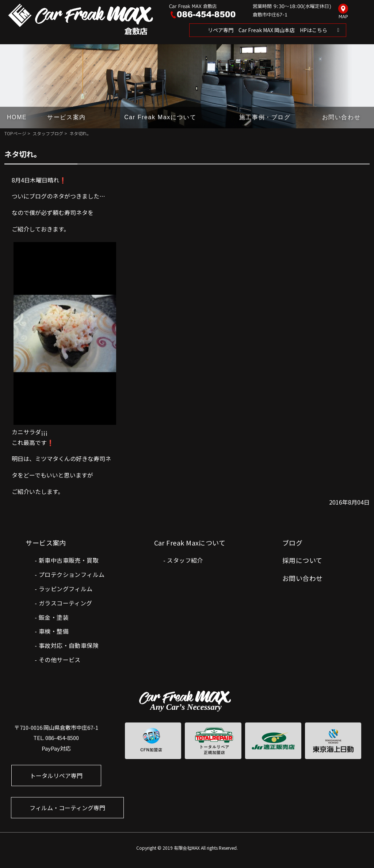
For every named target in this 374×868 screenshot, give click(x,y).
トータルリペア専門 (56, 775)
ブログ (292, 543)
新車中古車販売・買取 (69, 560)
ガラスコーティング (66, 603)
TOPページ (15, 133)
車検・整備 (54, 631)
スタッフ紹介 (185, 560)
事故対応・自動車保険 (69, 645)
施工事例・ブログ (265, 117)
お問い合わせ (341, 117)
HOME (17, 117)
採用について (302, 560)
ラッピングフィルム (66, 589)
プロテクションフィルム (72, 574)
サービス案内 (66, 117)
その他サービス (60, 660)
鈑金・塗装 (54, 617)
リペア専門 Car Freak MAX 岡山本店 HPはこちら (268, 30)
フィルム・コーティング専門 (67, 808)
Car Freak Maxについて (160, 117)
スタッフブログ (48, 133)
